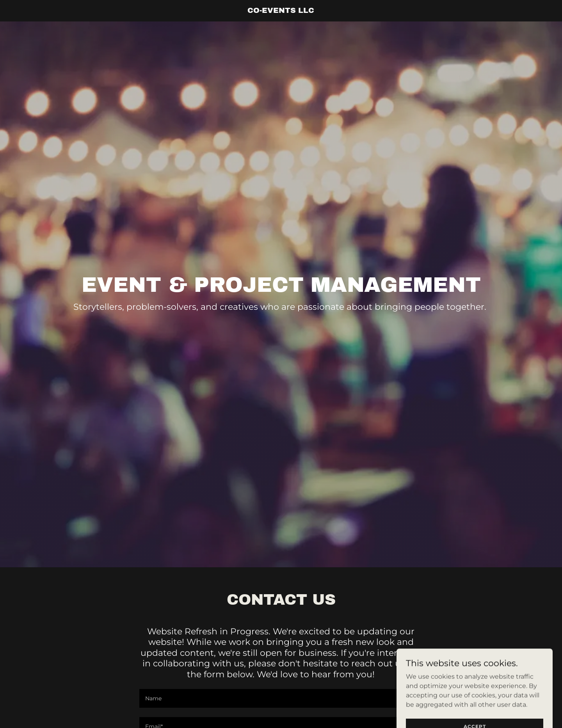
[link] (281, 11)
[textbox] (281, 698)
